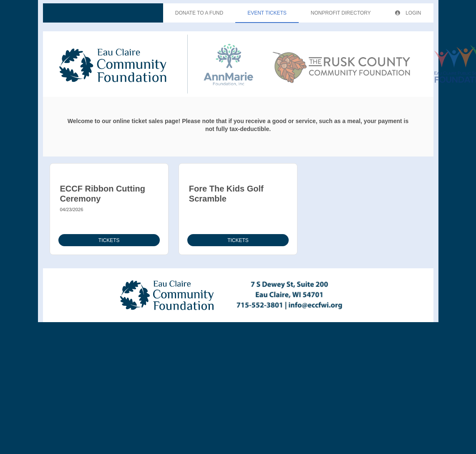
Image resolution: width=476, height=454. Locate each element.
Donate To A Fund (199, 13)
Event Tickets (267, 13)
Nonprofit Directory (341, 13)
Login (408, 13)
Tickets (109, 240)
